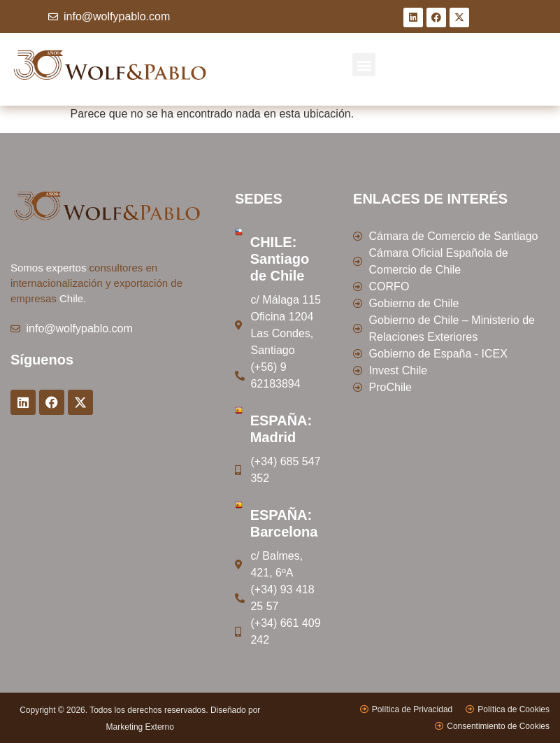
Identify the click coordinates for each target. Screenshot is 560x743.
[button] (364, 65)
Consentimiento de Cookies (498, 726)
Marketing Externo (140, 727)
